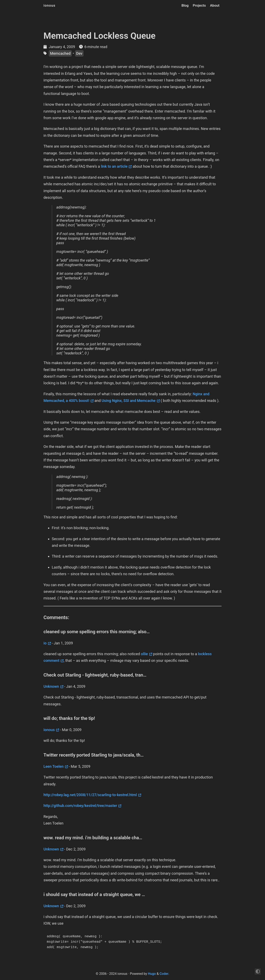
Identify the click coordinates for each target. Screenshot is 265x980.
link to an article (114, 166)
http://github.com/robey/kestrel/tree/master (80, 806)
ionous (49, 5)
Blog (185, 5)
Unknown (51, 686)
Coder (164, 974)
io (45, 643)
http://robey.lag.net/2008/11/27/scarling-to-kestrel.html (90, 795)
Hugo (152, 974)
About (215, 5)
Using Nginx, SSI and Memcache (129, 401)
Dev (79, 53)
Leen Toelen (54, 766)
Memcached (60, 53)
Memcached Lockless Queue (99, 36)
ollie (144, 654)
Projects (199, 5)
